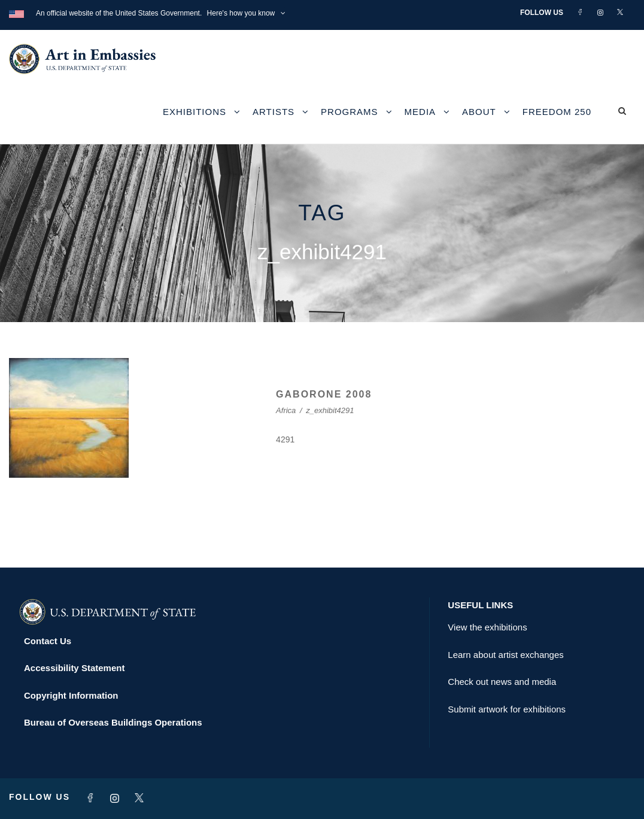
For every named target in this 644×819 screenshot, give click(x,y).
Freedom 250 (557, 112)
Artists (274, 112)
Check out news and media (502, 682)
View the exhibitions (487, 627)
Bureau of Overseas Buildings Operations (113, 722)
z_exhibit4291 (330, 410)
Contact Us (48, 641)
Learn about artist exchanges (505, 655)
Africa (286, 410)
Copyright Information (71, 695)
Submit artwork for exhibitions (507, 709)
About (479, 112)
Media (420, 112)
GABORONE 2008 (324, 394)
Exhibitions (195, 112)
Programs (350, 112)
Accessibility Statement (74, 668)
